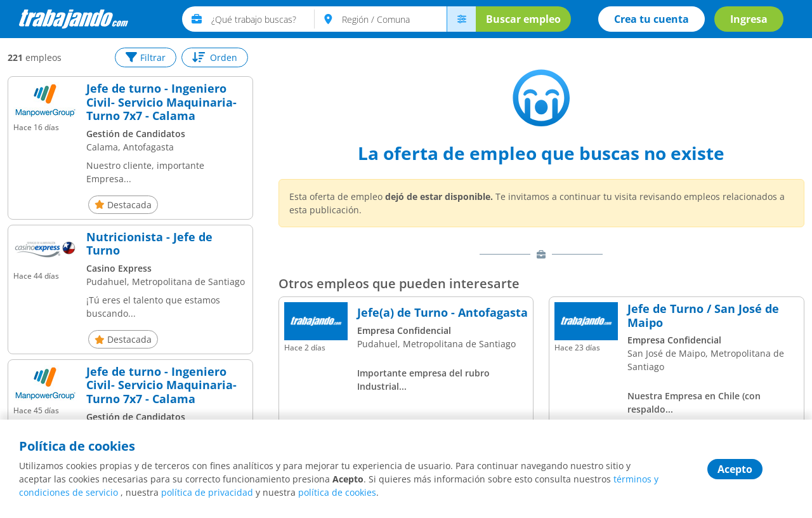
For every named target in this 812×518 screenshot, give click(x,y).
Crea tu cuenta (652, 19)
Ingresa (749, 19)
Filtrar (146, 57)
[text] (263, 19)
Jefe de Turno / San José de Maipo (703, 316)
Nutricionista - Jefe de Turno (149, 244)
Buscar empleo (523, 19)
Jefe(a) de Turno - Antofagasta (442, 313)
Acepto (735, 469)
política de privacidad (207, 492)
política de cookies (337, 492)
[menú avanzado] (461, 19)
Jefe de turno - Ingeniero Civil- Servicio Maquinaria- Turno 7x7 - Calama (161, 103)
